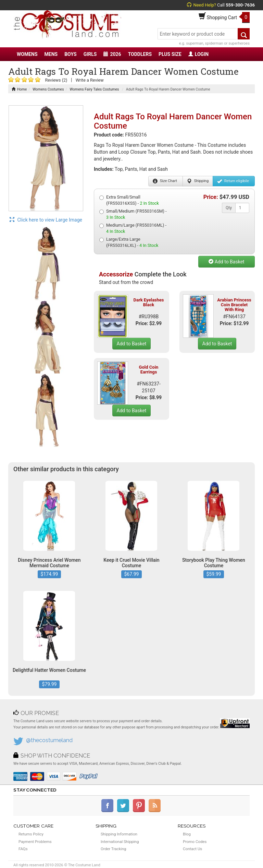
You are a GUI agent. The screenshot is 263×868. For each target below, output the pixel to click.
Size (165, 181)
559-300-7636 (240, 5)
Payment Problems (35, 842)
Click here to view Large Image (46, 220)
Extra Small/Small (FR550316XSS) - (129, 200)
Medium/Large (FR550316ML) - (133, 228)
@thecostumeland (49, 740)
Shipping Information (119, 834)
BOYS (70, 54)
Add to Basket (226, 262)
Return (233, 181)
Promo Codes (195, 842)
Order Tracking (113, 849)
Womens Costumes (48, 89)
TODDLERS (140, 54)
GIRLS (90, 54)
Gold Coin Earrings (149, 370)
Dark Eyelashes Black (148, 302)
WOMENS (27, 54)
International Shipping (120, 842)
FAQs (23, 849)
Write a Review (90, 80)
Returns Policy (31, 834)
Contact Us (192, 849)
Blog (187, 834)
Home (19, 89)
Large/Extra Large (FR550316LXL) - (129, 242)
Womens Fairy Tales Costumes (95, 89)
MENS (51, 54)
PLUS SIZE (170, 54)
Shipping (198, 181)
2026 (112, 54)
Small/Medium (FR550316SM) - (133, 214)
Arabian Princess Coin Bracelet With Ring (234, 305)
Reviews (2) (56, 80)
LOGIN (198, 54)
